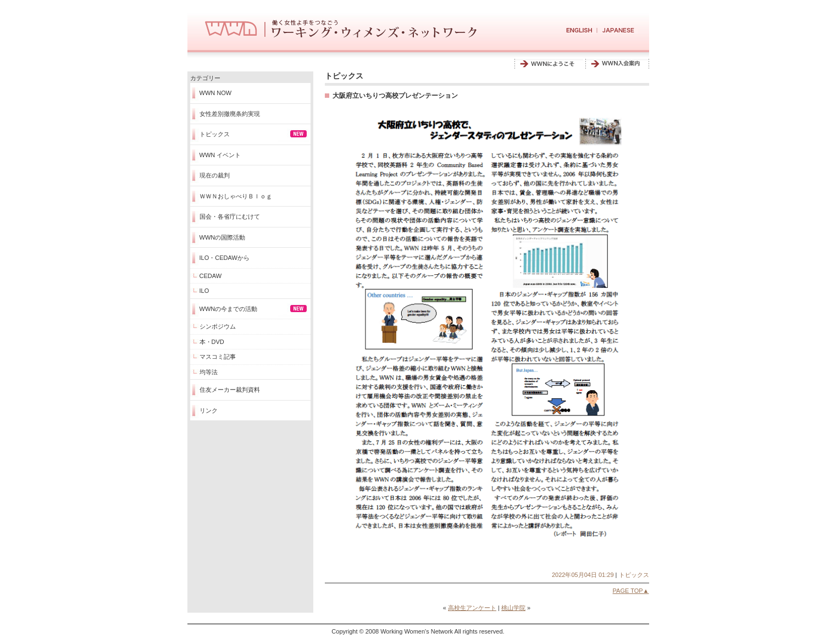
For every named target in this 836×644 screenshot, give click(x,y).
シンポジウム (218, 326)
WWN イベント (220, 155)
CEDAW (211, 276)
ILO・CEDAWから (225, 258)
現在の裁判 (215, 175)
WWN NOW (216, 93)
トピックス (215, 134)
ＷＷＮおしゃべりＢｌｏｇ (236, 196)
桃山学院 (513, 608)
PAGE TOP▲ (631, 591)
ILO (204, 291)
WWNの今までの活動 (229, 309)
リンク (209, 410)
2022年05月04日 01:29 (583, 575)
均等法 (209, 372)
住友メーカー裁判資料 (230, 390)
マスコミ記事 (218, 357)
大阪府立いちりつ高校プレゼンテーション (395, 96)
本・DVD (212, 342)
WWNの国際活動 (223, 237)
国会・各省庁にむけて (230, 216)
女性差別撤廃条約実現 (230, 114)
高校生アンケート (472, 608)
